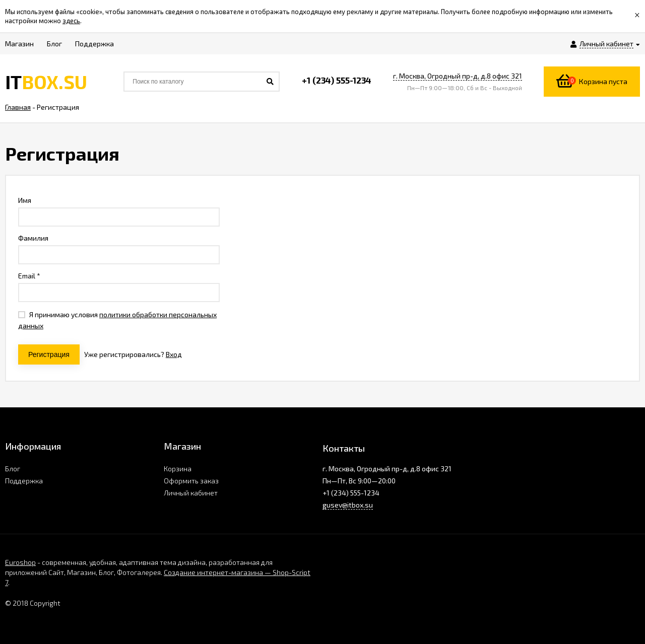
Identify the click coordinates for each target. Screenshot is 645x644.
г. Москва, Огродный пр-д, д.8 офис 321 (458, 76)
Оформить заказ (191, 481)
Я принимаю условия (117, 320)
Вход (174, 354)
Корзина (178, 469)
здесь (71, 21)
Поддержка (24, 481)
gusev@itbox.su (348, 505)
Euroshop (20, 562)
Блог (13, 469)
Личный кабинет (191, 493)
